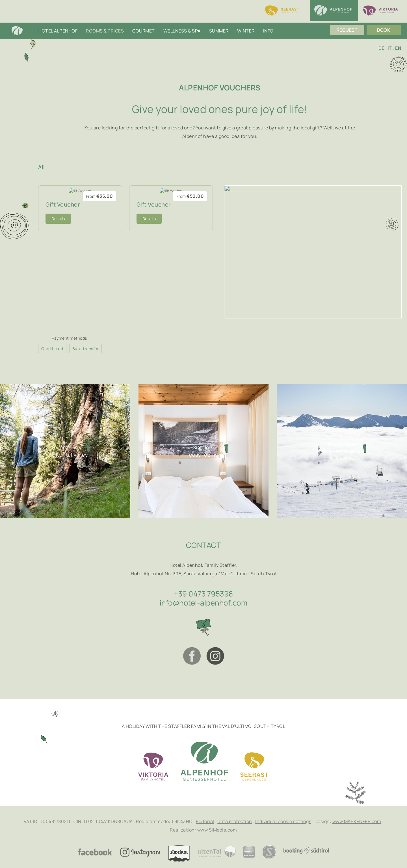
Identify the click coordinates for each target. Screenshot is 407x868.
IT (390, 48)
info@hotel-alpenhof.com (204, 603)
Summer (219, 20)
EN (398, 48)
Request (349, 20)
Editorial (205, 821)
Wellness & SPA (182, 20)
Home (23, 20)
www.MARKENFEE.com (357, 821)
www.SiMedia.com (217, 830)
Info (268, 20)
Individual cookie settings (283, 821)
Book (386, 20)
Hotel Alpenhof (58, 20)
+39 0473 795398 (203, 594)
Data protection (235, 821)
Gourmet (144, 20)
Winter (246, 20)
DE (381, 48)
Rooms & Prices (105, 20)
